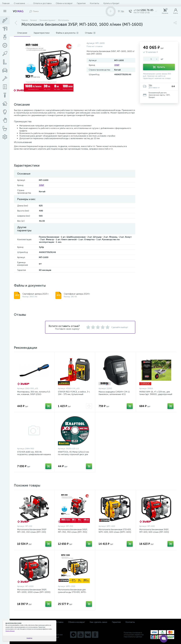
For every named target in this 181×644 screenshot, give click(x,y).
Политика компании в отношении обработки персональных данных (134, 635)
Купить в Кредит (111, 3)
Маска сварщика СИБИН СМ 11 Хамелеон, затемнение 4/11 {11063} (114, 394)
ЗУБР (117, 65)
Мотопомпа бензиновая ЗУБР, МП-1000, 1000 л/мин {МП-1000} (34, 591)
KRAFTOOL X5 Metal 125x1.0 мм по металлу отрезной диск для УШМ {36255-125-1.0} (73, 454)
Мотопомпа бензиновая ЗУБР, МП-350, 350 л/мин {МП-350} (73, 531)
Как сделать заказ (98, 622)
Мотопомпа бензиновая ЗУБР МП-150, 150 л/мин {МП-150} (32, 531)
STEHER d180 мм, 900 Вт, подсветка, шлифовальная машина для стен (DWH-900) (34, 454)
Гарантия (81, 3)
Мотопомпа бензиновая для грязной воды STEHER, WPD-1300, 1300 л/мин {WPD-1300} (73, 592)
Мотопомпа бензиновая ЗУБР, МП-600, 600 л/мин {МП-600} (154, 531)
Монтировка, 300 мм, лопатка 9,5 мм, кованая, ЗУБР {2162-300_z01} (34, 394)
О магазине (21, 3)
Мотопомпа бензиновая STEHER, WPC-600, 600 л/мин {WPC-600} (115, 531)
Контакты (94, 3)
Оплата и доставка (42, 3)
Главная (6, 3)
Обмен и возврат (64, 3)
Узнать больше (10, 631)
